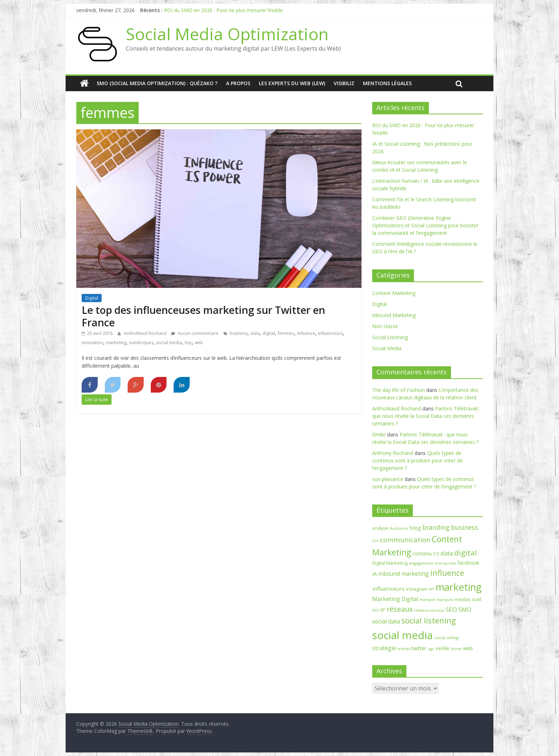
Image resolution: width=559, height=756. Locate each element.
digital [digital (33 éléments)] (466, 553)
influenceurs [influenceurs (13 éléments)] (388, 589)
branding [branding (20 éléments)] (436, 527)
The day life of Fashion (399, 390)
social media (169, 343)
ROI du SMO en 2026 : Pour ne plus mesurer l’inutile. (224, 10)
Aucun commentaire (195, 333)
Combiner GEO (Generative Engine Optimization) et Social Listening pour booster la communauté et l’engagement (425, 225)
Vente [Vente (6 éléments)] (456, 649)
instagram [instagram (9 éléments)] (417, 589)
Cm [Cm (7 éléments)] (375, 541)
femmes (286, 333)
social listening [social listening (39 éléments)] (429, 620)
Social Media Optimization (227, 34)
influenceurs (330, 333)
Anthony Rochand (393, 453)
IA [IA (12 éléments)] (375, 574)
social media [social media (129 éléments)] (402, 635)
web (199, 343)
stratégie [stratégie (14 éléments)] (384, 648)
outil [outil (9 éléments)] (477, 599)
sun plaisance (388, 479)
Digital (92, 298)
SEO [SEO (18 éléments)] (451, 609)
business (239, 333)
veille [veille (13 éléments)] (442, 648)
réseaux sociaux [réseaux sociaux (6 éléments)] (429, 610)
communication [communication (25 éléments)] (405, 540)
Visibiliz (344, 83)
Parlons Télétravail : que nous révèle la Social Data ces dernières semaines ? (426, 416)
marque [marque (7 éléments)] (427, 599)
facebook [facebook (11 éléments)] (468, 563)
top (188, 343)
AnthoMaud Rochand (146, 333)
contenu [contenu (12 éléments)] (422, 553)
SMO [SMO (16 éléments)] (465, 610)
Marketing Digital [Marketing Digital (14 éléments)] (395, 599)
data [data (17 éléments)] (447, 553)
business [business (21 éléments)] (465, 527)
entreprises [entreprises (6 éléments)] (445, 563)
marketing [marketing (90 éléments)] (459, 587)
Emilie (379, 434)
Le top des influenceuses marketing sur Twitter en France (203, 316)
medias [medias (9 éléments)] (463, 599)
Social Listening (390, 337)
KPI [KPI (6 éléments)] (431, 589)
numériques (141, 343)
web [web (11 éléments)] (468, 648)
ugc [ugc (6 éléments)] (431, 649)
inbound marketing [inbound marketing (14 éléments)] (404, 574)
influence (306, 333)
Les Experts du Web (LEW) (292, 83)
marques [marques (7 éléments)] (445, 599)
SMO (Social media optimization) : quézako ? (157, 83)
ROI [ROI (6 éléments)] (376, 610)
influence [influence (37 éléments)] (447, 573)
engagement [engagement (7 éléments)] (421, 563)
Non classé (385, 326)
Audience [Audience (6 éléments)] (399, 528)
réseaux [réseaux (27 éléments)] (400, 609)
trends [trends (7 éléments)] (404, 649)
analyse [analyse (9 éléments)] (380, 528)
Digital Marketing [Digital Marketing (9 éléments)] (390, 563)
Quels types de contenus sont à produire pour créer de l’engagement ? (417, 460)
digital (269, 333)
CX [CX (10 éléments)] (436, 554)
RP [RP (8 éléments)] (383, 610)
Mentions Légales (387, 83)
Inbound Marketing (394, 315)
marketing (116, 343)
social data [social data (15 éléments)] (386, 621)
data (255, 333)
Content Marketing (394, 293)
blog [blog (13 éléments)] (415, 528)
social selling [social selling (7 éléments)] (446, 638)
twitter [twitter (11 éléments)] (419, 648)
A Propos (238, 83)
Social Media (387, 348)
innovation (92, 343)
